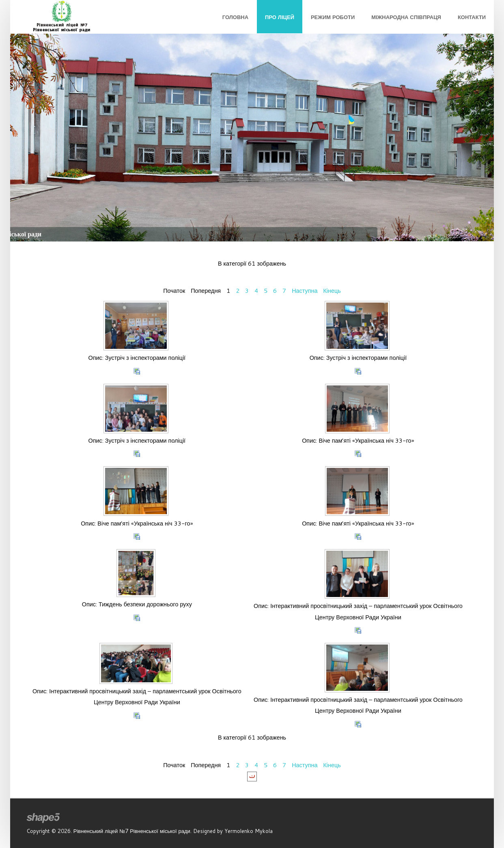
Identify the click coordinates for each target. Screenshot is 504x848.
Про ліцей (280, 17)
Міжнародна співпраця (406, 17)
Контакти (472, 17)
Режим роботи (333, 17)
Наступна (305, 291)
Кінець (332, 291)
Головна (235, 17)
